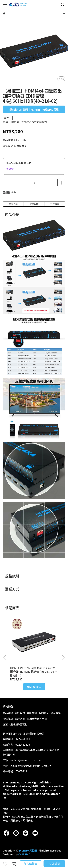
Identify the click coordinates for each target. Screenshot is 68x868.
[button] (63, 657)
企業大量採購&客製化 (15, 724)
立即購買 (54, 864)
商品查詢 (8, 713)
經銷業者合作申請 (37, 719)
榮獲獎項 (32, 713)
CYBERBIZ (24, 854)
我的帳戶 (44, 713)
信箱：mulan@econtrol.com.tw (22, 760)
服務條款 (8, 719)
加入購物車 (31, 864)
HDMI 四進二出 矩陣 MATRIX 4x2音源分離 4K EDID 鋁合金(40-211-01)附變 (33, 670)
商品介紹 (13, 204)
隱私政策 (56, 713)
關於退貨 (20, 719)
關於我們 (20, 713)
